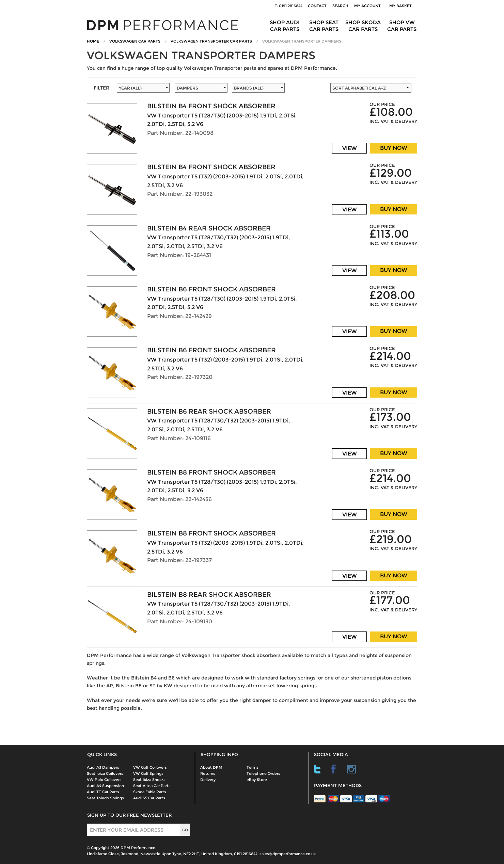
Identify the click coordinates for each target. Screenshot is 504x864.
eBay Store (257, 780)
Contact (317, 6)
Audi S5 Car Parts (149, 798)
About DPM (211, 767)
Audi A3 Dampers (103, 767)
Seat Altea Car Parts (152, 786)
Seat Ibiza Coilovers (105, 773)
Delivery (208, 780)
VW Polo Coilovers (104, 780)
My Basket (401, 6)
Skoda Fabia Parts (150, 792)
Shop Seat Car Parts (324, 26)
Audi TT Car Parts (103, 792)
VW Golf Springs (148, 773)
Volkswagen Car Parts (135, 41)
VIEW (350, 148)
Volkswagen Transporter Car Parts (211, 41)
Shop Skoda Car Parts (363, 26)
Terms (253, 767)
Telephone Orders (263, 773)
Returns (208, 773)
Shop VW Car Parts (402, 26)
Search (340, 6)
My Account (367, 6)
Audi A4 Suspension (105, 786)
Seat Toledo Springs (105, 798)
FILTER (101, 88)
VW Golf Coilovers (150, 767)
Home (93, 41)
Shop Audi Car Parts (285, 26)
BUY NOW (394, 148)
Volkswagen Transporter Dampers (302, 41)
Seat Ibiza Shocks (149, 780)
